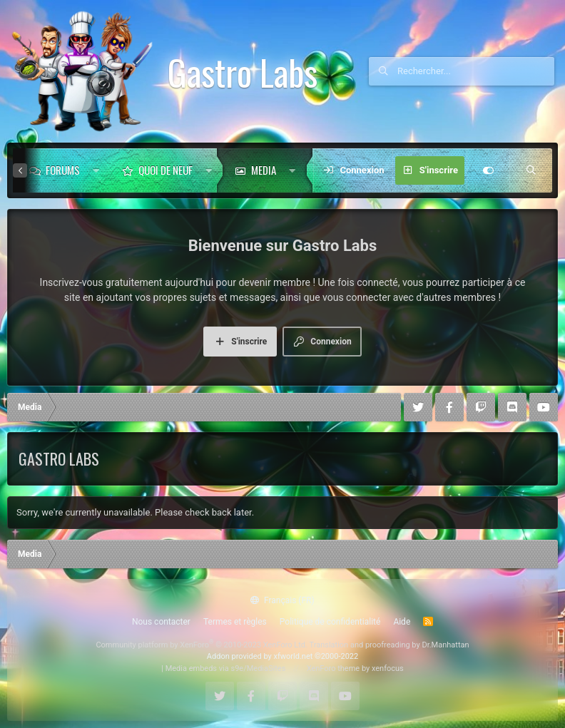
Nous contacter (161, 622)
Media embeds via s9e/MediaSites (226, 668)
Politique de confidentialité (330, 622)
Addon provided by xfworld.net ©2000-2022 (282, 656)
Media (264, 170)
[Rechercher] (476, 71)
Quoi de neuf (166, 170)
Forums (63, 170)
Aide (402, 622)
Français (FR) (282, 600)
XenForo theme (334, 668)
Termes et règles (235, 622)
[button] (96, 170)
